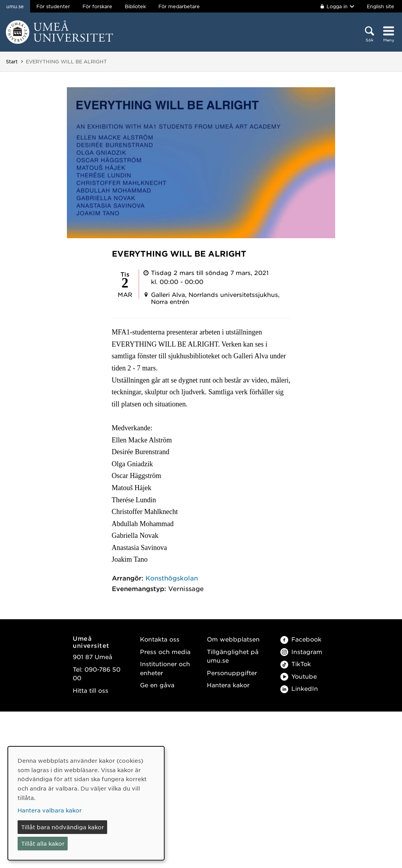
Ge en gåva (157, 685)
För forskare (97, 6)
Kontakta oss (160, 639)
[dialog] (86, 803)
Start (12, 61)
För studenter (53, 6)
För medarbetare (179, 6)
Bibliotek (135, 6)
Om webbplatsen (233, 639)
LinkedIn (299, 688)
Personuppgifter (232, 673)
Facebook (301, 639)
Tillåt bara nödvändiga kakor (63, 827)
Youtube (299, 676)
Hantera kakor (228, 685)
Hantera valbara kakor (50, 810)
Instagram (301, 651)
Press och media (165, 651)
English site (380, 6)
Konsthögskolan (172, 578)
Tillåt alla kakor (43, 843)
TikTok (296, 664)
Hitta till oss (91, 690)
